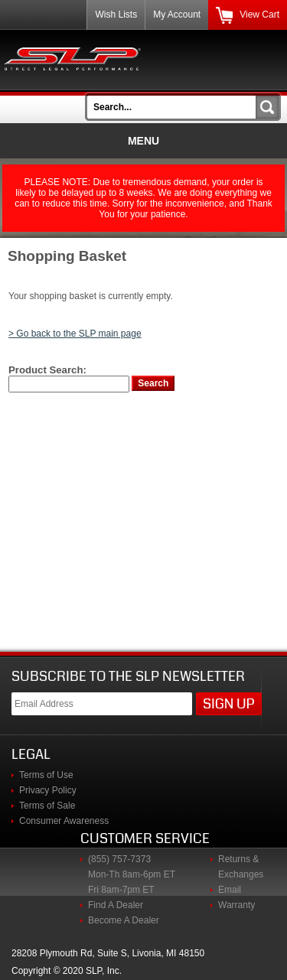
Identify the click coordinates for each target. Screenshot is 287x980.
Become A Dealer (124, 920)
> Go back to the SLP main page (75, 334)
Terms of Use (46, 775)
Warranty (236, 905)
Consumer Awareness (64, 821)
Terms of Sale (47, 806)
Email (230, 890)
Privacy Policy (48, 790)
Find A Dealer (116, 905)
